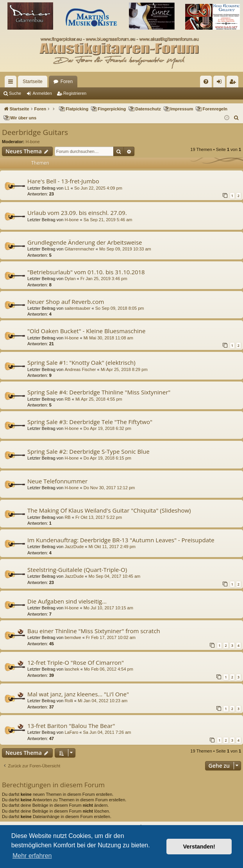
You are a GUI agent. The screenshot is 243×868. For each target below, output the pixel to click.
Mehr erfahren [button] (32, 856)
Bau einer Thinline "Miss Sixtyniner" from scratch (94, 631)
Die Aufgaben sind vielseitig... (67, 601)
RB (67, 399)
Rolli (69, 701)
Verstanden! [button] (199, 847)
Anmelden (42, 93)
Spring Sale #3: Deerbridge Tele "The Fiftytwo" (90, 422)
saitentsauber (77, 308)
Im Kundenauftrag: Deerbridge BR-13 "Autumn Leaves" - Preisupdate (121, 540)
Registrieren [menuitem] (234, 83)
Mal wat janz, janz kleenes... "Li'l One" (78, 694)
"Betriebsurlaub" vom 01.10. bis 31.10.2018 (86, 272)
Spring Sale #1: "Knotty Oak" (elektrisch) (81, 362)
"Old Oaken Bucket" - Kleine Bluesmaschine (86, 331)
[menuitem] (206, 82)
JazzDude (74, 547)
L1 (67, 188)
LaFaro (71, 732)
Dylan (70, 279)
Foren (67, 82)
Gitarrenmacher (79, 249)
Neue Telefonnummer (57, 481)
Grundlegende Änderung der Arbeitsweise (85, 242)
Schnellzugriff (12, 83)
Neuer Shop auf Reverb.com (66, 302)
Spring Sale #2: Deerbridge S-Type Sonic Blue (88, 451)
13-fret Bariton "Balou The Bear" (71, 726)
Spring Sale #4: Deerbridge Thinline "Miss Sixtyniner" (99, 392)
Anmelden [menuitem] (221, 83)
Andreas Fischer (80, 369)
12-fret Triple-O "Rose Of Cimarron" (76, 662)
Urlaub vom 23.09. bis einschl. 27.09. (77, 213)
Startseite (33, 82)
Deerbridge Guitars (35, 132)
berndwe (73, 637)
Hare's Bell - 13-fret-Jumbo (63, 181)
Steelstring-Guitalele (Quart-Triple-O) (77, 570)
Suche (15, 93)
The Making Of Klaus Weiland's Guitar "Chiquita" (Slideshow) (109, 510)
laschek (72, 669)
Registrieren (75, 93)
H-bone (33, 142)
